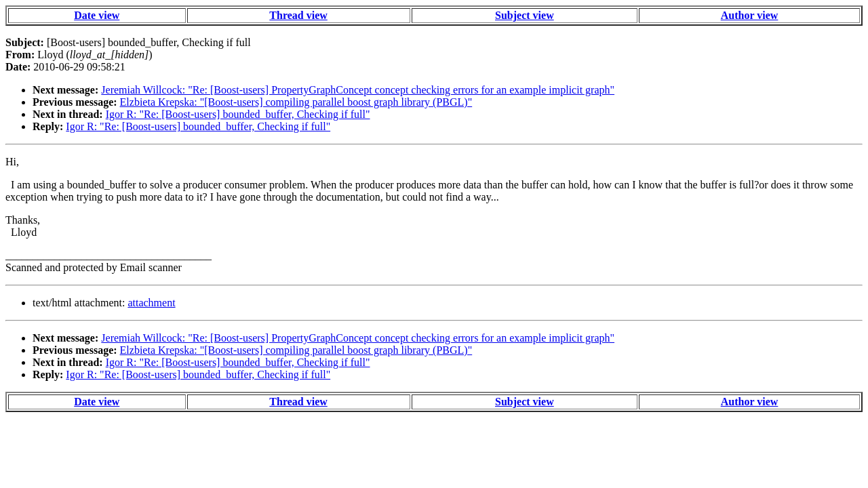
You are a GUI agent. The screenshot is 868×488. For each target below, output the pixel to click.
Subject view (525, 15)
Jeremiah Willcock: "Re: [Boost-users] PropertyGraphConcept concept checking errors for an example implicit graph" (358, 90)
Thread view (298, 15)
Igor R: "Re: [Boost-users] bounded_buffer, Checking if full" (238, 114)
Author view (750, 15)
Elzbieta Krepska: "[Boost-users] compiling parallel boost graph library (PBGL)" (296, 102)
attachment (151, 303)
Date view (97, 15)
